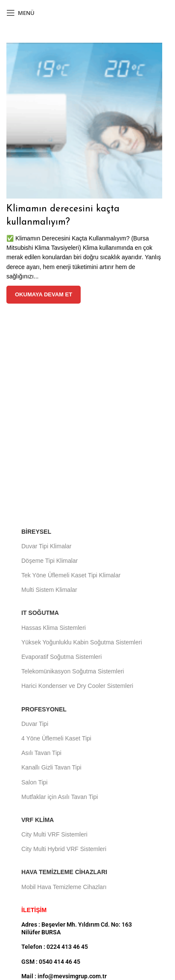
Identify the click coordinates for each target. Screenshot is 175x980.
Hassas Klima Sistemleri (54, 628)
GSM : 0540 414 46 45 (51, 962)
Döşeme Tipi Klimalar (50, 561)
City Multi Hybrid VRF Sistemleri (64, 849)
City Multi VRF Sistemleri (54, 834)
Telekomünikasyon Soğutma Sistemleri (73, 671)
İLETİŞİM (34, 910)
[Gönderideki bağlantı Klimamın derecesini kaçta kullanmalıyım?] (84, 121)
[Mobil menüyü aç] (20, 13)
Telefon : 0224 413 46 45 (55, 947)
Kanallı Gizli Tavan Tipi (51, 767)
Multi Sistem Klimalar (49, 590)
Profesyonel (44, 709)
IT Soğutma (40, 613)
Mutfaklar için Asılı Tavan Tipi (60, 797)
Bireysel (36, 532)
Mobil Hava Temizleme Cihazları (64, 887)
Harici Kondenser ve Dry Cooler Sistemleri (77, 686)
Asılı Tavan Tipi (41, 753)
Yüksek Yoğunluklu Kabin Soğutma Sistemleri (82, 642)
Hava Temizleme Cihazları (64, 872)
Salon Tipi (34, 782)
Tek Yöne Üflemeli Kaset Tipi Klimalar (71, 575)
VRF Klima (38, 820)
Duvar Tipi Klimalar (46, 546)
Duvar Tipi (35, 724)
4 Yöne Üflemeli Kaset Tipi (56, 738)
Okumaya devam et (44, 294)
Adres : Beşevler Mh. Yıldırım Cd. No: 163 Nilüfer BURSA (77, 928)
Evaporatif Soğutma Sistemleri (61, 657)
